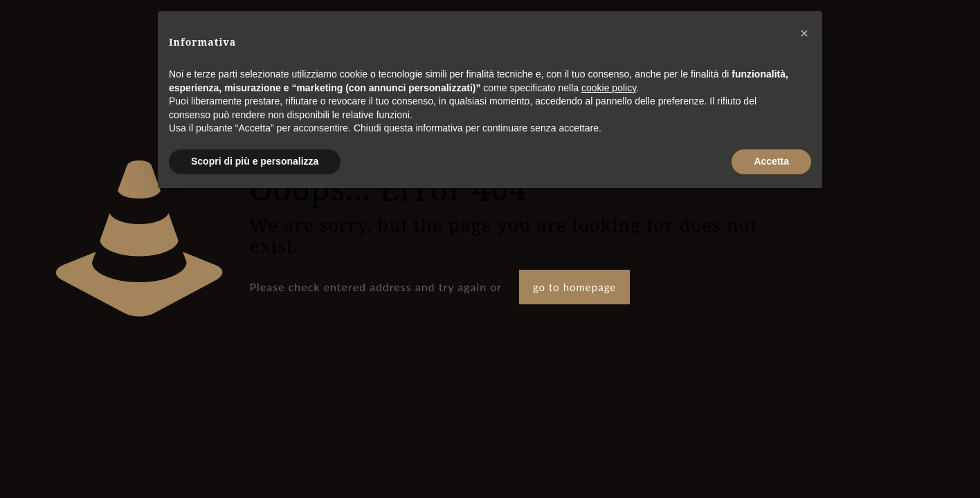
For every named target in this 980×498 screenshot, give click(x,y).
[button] (804, 33)
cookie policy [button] (609, 88)
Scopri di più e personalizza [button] (255, 161)
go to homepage (574, 287)
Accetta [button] (771, 161)
